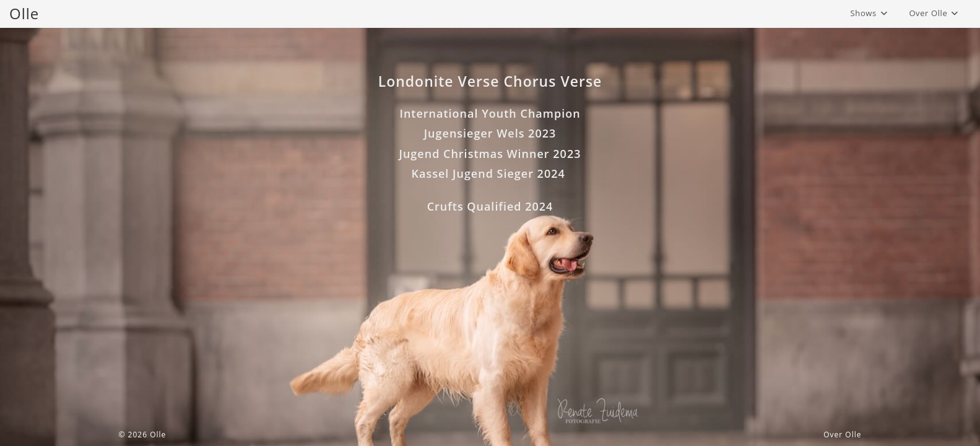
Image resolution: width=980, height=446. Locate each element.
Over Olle (842, 435)
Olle (24, 13)
